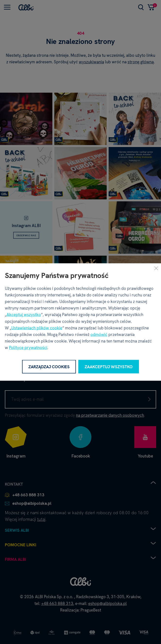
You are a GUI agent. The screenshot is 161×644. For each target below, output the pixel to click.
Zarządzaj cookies (49, 367)
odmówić (99, 334)
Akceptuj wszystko (24, 315)
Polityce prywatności (28, 348)
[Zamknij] (156, 268)
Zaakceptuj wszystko (109, 367)
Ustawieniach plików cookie (37, 328)
